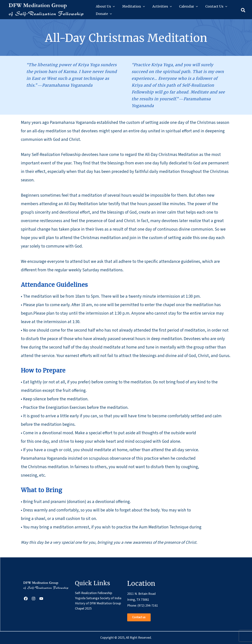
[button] (113, 6)
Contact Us (216, 6)
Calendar (188, 6)
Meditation (134, 6)
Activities (162, 6)
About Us (105, 6)
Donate (104, 14)
